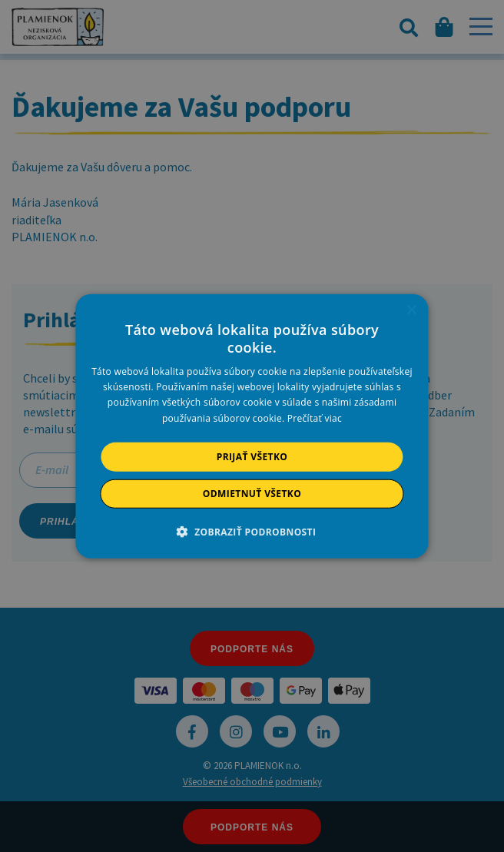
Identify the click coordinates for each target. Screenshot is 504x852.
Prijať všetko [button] (252, 456)
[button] (252, 532)
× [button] (411, 310)
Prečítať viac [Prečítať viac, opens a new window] (315, 418)
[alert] (252, 426)
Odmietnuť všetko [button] (252, 494)
